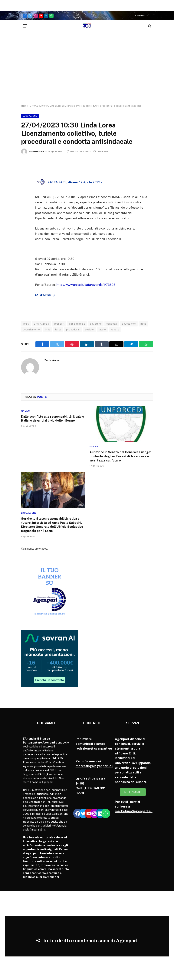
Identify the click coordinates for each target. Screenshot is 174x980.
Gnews (26, 411)
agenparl (59, 324)
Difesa (94, 446)
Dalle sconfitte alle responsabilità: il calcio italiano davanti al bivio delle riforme (53, 418)
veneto (115, 329)
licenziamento (31, 329)
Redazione (38, 151)
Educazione (30, 116)
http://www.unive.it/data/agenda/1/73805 (86, 285)
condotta (112, 324)
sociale (89, 329)
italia (143, 324)
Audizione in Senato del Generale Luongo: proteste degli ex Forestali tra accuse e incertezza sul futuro (120, 456)
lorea (58, 329)
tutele (102, 329)
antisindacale (77, 324)
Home (24, 106)
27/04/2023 (41, 324)
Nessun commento (79, 151)
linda (48, 329)
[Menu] (25, 26)
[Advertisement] (87, 72)
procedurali (73, 329)
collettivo (96, 324)
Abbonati (141, 15)
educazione (129, 324)
